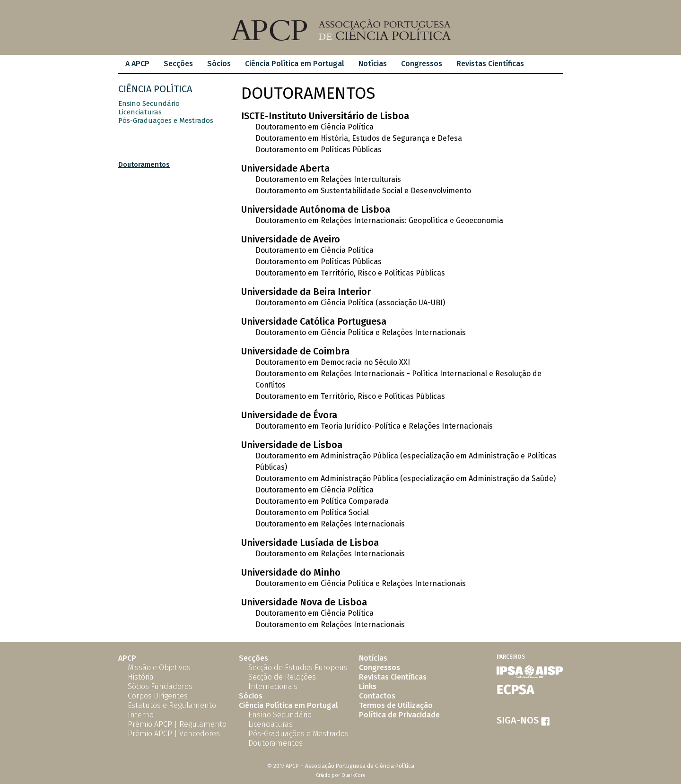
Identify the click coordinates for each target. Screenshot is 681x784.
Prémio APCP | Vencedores (174, 734)
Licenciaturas (140, 112)
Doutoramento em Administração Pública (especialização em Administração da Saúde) (406, 478)
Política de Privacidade (399, 715)
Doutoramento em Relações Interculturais (328, 179)
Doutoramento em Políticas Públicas (319, 150)
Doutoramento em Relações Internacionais (330, 524)
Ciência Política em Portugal (295, 64)
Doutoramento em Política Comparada (322, 501)
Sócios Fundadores (160, 686)
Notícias (373, 64)
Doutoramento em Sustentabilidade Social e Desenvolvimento (363, 191)
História (141, 677)
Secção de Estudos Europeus (298, 668)
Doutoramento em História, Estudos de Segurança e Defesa (359, 138)
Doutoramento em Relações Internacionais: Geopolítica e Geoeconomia (379, 220)
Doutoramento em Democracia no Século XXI (333, 362)
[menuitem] (137, 64)
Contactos (377, 696)
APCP (127, 658)
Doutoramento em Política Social (312, 513)
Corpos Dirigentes (158, 696)
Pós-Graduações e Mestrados (166, 121)
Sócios (219, 64)
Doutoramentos (144, 164)
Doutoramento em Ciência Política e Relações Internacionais (361, 332)
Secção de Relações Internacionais (282, 682)
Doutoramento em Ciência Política (314, 127)
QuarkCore (354, 775)
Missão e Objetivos (159, 668)
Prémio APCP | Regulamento (177, 724)
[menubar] (325, 64)
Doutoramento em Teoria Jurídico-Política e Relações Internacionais (374, 426)
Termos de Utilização (396, 705)
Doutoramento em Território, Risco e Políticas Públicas (350, 273)
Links (368, 686)
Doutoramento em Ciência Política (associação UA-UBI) (350, 303)
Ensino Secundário (149, 103)
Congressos (422, 64)
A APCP (137, 64)
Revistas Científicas (490, 64)
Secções (178, 64)
